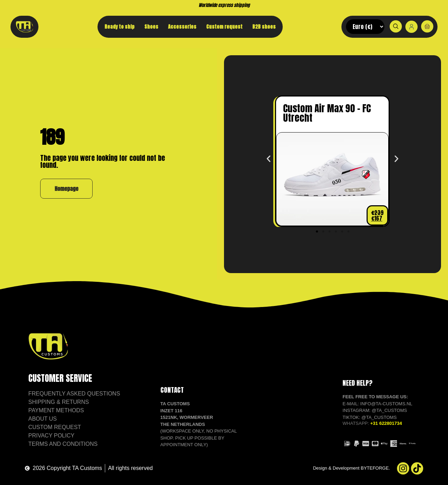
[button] (269, 159)
